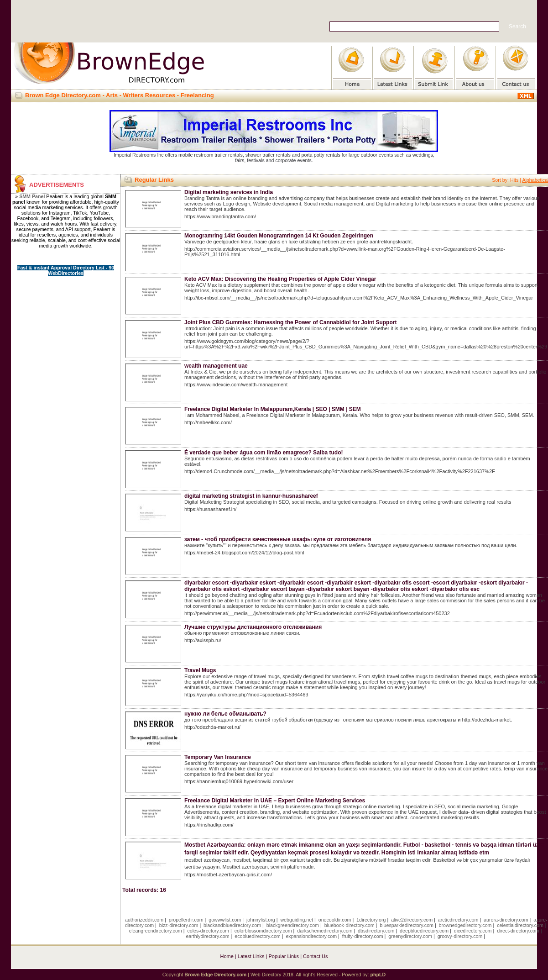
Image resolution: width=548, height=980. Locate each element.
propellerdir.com (186, 920)
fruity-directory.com (363, 936)
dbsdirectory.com (376, 931)
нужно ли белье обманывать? (225, 714)
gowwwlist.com (225, 920)
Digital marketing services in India (229, 192)
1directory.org (371, 920)
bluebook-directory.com (350, 925)
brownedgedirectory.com (465, 925)
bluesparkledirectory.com (407, 925)
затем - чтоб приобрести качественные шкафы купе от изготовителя (278, 539)
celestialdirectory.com (520, 925)
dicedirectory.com (473, 931)
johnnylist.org (261, 920)
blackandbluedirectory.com (232, 925)
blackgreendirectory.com (293, 925)
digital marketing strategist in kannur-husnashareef (251, 496)
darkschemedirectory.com (325, 931)
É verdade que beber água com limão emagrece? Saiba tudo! (264, 453)
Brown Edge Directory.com (63, 95)
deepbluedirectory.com (424, 931)
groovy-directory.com (460, 936)
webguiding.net (297, 920)
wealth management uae (216, 366)
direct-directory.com (518, 931)
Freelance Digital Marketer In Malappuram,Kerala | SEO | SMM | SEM (273, 409)
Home (227, 956)
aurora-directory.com (506, 920)
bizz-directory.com (179, 925)
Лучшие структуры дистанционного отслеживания (253, 627)
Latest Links (251, 956)
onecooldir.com (335, 920)
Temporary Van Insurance (218, 757)
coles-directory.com (208, 931)
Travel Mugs (200, 670)
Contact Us (315, 956)
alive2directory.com (412, 920)
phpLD (378, 975)
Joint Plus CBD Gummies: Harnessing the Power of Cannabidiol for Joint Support (290, 322)
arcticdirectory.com (458, 920)
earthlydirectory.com (207, 936)
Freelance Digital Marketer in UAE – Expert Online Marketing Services (275, 801)
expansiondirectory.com (311, 936)
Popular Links (284, 956)
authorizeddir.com (144, 920)
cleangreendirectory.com (156, 931)
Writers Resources (149, 95)
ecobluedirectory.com (258, 936)
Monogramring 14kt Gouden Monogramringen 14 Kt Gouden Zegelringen (279, 236)
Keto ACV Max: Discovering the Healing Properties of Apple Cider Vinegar (280, 279)
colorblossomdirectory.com (263, 931)
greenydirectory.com (410, 936)
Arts (112, 95)
